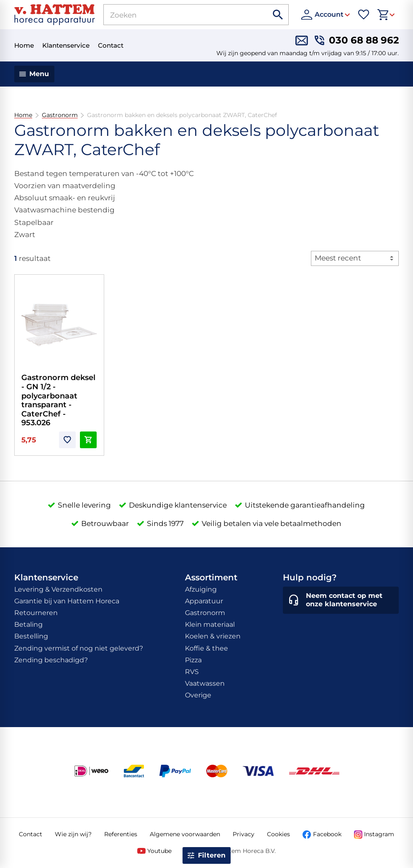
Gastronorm (59, 115)
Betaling (28, 624)
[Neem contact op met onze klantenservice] (341, 600)
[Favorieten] (364, 15)
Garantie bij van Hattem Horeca (67, 601)
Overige (198, 695)
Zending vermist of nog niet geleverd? (79, 648)
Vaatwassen (205, 683)
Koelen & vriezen (213, 636)
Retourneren (36, 613)
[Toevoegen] (67, 440)
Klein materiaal (210, 624)
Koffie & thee (206, 648)
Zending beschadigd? (51, 660)
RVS (192, 672)
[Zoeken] (176, 15)
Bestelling (31, 636)
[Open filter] (207, 855)
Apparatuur (204, 601)
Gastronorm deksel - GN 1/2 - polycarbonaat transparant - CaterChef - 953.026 (58, 400)
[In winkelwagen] (88, 440)
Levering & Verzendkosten (58, 589)
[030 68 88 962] (357, 41)
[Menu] (35, 74)
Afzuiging (201, 589)
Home (23, 115)
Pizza (193, 660)
